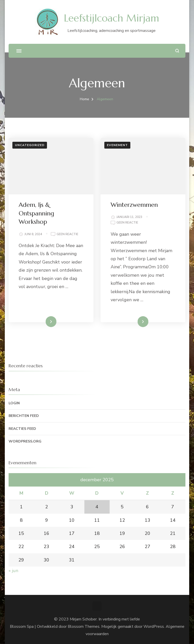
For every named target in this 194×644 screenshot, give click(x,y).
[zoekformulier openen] (177, 51)
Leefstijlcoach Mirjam (112, 18)
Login (14, 403)
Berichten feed (24, 416)
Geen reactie (67, 234)
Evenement (117, 145)
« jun (13, 571)
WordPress (154, 627)
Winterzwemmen (134, 205)
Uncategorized (30, 145)
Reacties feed (22, 429)
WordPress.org (25, 441)
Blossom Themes (84, 627)
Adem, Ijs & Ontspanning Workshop (36, 213)
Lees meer (43, 321)
